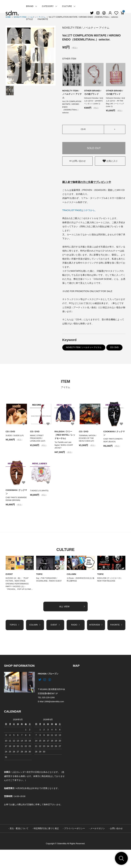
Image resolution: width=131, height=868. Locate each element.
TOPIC (40, 585)
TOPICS (15, 640)
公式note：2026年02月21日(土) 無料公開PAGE (80, 590)
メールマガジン (98, 847)
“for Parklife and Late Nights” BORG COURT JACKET (64, 451)
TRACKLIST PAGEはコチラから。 (80, 215)
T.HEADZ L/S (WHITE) (40, 497)
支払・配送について (19, 847)
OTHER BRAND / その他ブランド (93, 93)
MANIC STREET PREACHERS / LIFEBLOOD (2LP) (38, 444)
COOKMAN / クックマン (114, 438)
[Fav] (110, 13)
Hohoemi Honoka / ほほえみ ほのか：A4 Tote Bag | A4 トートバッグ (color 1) (115, 103)
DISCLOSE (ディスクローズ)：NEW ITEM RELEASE (111, 590)
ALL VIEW (72, 622)
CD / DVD (114, 352)
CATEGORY (50, 6)
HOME (9, 17)
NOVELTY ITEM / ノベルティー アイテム (92, 28)
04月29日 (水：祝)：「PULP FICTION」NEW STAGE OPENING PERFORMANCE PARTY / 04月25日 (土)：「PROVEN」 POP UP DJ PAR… (18, 597)
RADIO (76, 640)
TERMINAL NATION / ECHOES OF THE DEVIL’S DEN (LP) (88, 444)
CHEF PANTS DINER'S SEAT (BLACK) (114, 446)
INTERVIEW (96, 642)
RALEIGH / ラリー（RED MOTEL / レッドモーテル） (65, 440)
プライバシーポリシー (74, 847)
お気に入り (110, 166)
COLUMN (72, 585)
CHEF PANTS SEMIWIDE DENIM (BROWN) (14, 507)
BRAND (32, 6)
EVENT (9, 585)
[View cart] (122, 13)
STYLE (30, 19)
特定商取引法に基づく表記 (46, 847)
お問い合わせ (78, 166)
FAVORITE (43, 19)
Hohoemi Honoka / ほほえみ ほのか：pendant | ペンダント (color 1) (93, 103)
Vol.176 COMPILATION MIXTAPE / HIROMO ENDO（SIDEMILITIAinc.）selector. (71, 110)
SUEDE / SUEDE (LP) (15, 441)
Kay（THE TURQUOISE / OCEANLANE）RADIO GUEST (50, 590)
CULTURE (69, 6)
